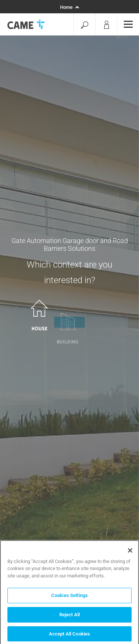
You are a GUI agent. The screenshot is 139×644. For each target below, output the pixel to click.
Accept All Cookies (69, 636)
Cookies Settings (69, 597)
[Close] (130, 552)
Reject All (69, 616)
